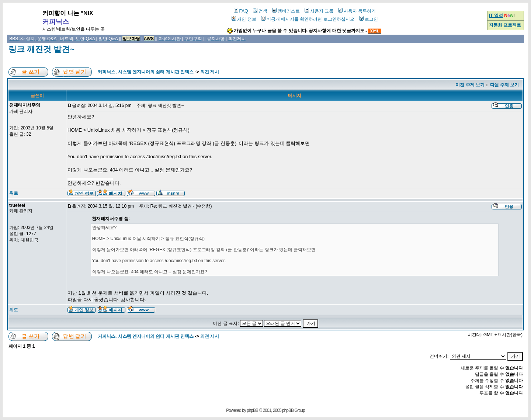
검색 (260, 11)
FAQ (241, 11)
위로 (14, 193)
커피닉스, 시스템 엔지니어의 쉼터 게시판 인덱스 (146, 72)
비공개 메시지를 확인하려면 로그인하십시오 (308, 19)
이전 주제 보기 (470, 85)
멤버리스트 (286, 11)
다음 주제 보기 (505, 85)
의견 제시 (210, 72)
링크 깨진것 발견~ (41, 49)
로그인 (369, 19)
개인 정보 (244, 19)
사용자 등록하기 (357, 11)
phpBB (252, 410)
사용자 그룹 (319, 11)
